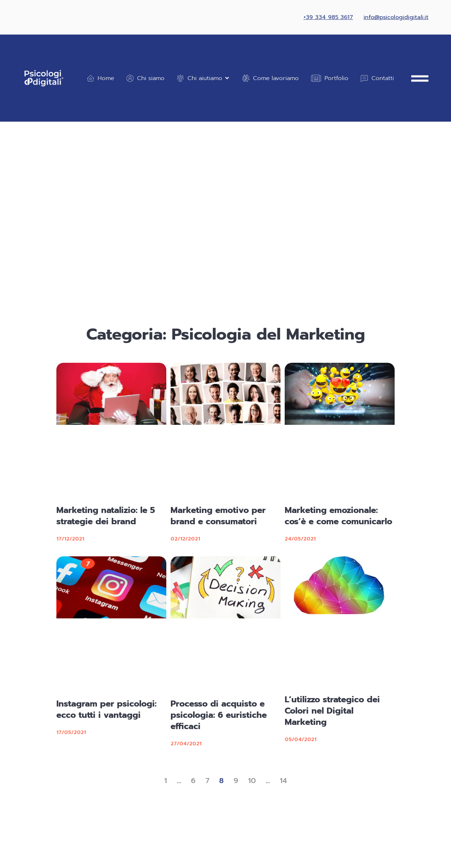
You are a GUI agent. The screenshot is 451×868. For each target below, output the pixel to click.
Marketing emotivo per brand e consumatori (218, 516)
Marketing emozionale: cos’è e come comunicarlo (338, 516)
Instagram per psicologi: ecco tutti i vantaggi (106, 709)
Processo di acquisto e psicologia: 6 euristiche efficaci (219, 715)
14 (283, 781)
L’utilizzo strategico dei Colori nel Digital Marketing (332, 711)
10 (252, 781)
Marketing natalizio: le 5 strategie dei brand (106, 516)
